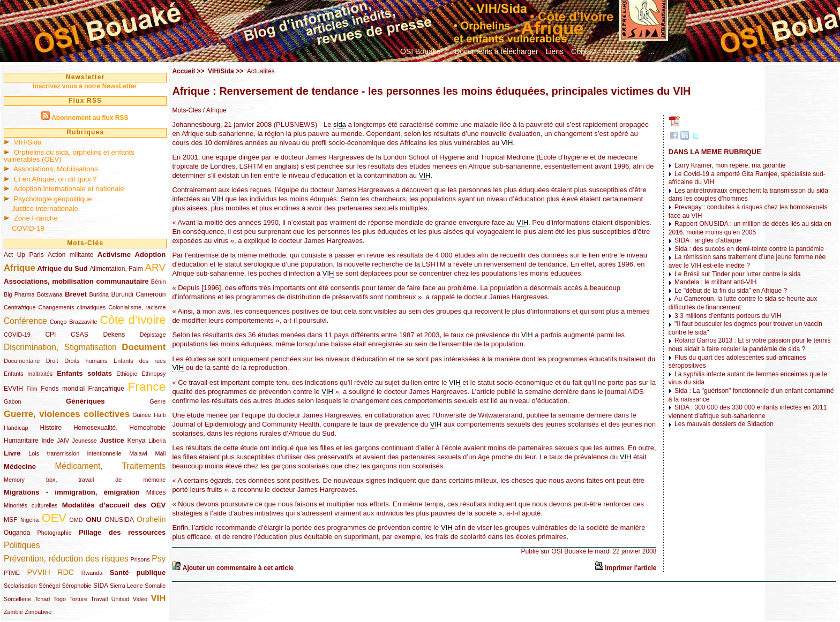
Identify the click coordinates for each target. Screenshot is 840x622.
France (147, 386)
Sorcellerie (17, 599)
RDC (66, 572)
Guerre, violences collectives (67, 414)
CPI (50, 335)
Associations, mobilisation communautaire (76, 281)
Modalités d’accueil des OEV (114, 505)
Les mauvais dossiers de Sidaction (724, 424)
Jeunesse (85, 441)
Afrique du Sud (62, 268)
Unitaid (121, 599)
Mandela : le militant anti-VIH (715, 282)
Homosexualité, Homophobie (120, 428)
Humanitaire (21, 441)
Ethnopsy (153, 374)
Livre (12, 453)
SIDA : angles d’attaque (708, 240)
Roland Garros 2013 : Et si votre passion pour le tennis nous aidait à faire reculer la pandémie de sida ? (750, 345)
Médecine (20, 466)
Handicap (16, 428)
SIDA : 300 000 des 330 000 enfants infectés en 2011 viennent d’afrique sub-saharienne (748, 412)
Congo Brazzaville (74, 322)
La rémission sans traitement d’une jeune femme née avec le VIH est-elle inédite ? (747, 261)
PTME (12, 573)
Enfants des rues (140, 361)
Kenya (136, 441)
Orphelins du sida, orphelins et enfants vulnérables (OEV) (69, 156)
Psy (159, 559)
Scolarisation (20, 586)
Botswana (50, 294)
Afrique (20, 268)
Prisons (140, 559)
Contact (584, 51)
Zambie (13, 612)
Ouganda (17, 533)
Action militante (70, 255)
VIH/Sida (28, 142)
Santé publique (138, 572)
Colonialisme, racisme (137, 307)
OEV (54, 518)
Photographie (55, 533)
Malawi (138, 453)
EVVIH (13, 389)
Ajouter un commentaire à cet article (238, 568)
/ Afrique (213, 110)
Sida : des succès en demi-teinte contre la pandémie (749, 249)
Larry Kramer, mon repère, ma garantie (730, 165)
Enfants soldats (84, 373)
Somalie (155, 586)
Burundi (122, 294)
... (651, 51)
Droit (52, 361)
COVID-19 (28, 228)
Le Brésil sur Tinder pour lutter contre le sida (737, 274)
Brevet (76, 294)
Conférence (25, 321)
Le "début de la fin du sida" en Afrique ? (731, 291)
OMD (76, 520)
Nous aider (622, 51)
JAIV (63, 441)
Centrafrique (20, 307)
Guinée (142, 415)
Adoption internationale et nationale (69, 189)
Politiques (22, 545)
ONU (93, 519)
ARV (155, 267)
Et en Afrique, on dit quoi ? (55, 179)
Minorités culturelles (31, 505)
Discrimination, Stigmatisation (60, 347)
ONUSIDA (119, 520)
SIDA (100, 586)
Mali (161, 453)
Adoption (151, 255)
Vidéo (140, 599)
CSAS (80, 335)
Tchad (42, 599)
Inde (47, 441)
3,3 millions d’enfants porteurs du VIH (728, 316)
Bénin (159, 282)
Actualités (261, 71)
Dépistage (153, 335)
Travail (99, 599)
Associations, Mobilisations (56, 169)
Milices (156, 492)
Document (144, 347)
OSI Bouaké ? (423, 51)
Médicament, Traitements (110, 466)
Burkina (99, 294)
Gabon (12, 401)
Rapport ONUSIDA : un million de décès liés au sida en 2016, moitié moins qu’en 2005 (750, 228)
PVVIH (38, 572)
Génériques (85, 401)
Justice (112, 440)
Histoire (51, 428)
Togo (60, 599)
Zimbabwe (38, 612)
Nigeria (29, 520)
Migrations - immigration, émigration (72, 492)
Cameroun (151, 294)
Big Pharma (19, 294)
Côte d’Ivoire (133, 320)
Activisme (114, 255)
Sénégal (49, 586)
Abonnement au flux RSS (90, 118)
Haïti (160, 415)
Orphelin (151, 519)
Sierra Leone (126, 586)
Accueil (183, 71)
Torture (78, 599)
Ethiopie (127, 374)
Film (32, 389)
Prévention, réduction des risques (66, 559)
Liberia (157, 441)
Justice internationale (45, 208)
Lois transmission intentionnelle (75, 453)
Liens (555, 51)
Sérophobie (76, 586)
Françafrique (106, 389)
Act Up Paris (24, 255)
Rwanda (92, 573)
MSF (10, 520)
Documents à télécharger (496, 51)
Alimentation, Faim (116, 269)
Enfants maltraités (28, 374)
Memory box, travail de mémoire (85, 480)
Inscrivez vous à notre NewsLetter (85, 86)
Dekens (114, 335)
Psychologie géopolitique (53, 199)
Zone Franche (36, 218)
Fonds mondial (63, 389)
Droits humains (86, 361)
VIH (158, 598)
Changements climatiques (72, 307)
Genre (157, 401)
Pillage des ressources (122, 532)
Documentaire (22, 361)
